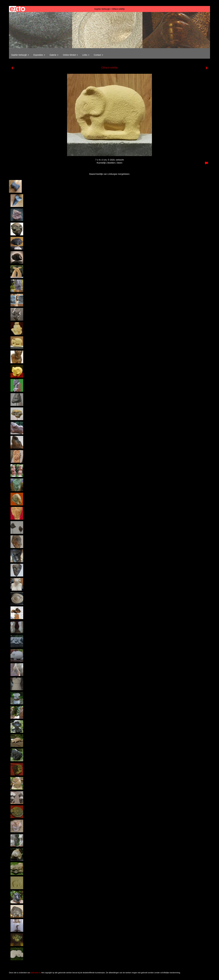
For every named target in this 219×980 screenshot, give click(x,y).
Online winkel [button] (70, 55)
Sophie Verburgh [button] (20, 55)
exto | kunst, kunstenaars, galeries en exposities (17, 9)
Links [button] (86, 55)
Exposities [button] (39, 55)
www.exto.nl (35, 973)
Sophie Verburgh (102, 9)
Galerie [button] (54, 55)
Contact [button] (98, 55)
